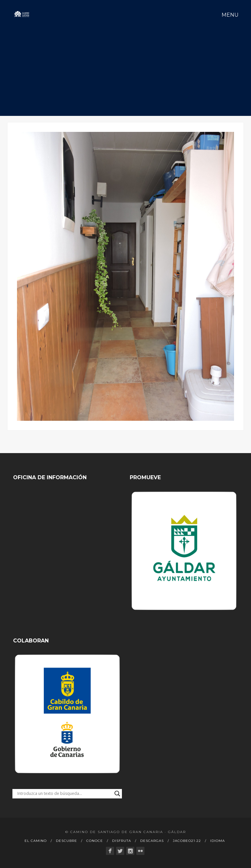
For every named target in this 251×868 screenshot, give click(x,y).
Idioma (218, 841)
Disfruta (122, 841)
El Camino (36, 841)
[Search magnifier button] (117, 794)
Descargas (152, 841)
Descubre (67, 841)
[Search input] (64, 794)
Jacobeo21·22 (187, 841)
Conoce (95, 841)
